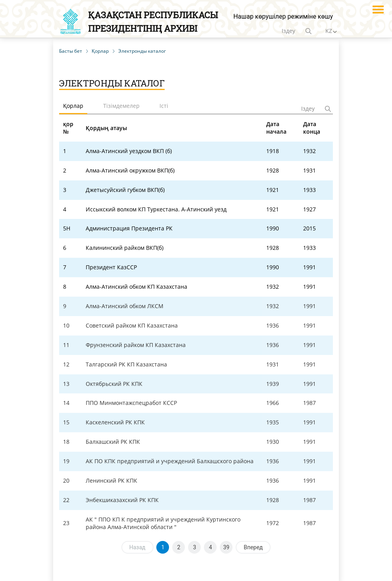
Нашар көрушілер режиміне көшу (283, 16)
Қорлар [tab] (73, 106)
